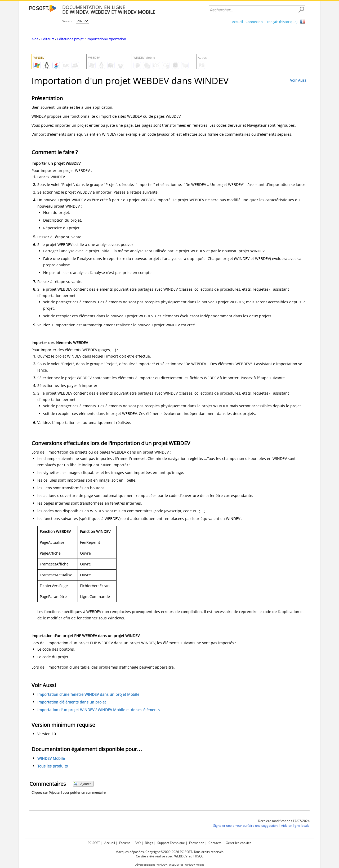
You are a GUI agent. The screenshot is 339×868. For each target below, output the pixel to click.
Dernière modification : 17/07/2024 (284, 821)
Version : (69, 21)
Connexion (254, 22)
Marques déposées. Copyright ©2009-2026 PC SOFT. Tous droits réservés (169, 852)
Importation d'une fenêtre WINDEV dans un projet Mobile (88, 694)
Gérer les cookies (238, 843)
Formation (197, 843)
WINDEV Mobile (51, 758)
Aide (35, 39)
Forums (125, 843)
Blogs (149, 843)
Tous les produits (53, 766)
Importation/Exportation (106, 39)
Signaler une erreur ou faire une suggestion (245, 826)
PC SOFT (94, 843)
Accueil (237, 22)
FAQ (138, 843)
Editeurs (48, 39)
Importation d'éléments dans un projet (72, 702)
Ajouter (82, 784)
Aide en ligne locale (295, 826)
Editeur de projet (70, 39)
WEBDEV (174, 865)
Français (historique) (281, 22)
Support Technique (171, 843)
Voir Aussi (299, 80)
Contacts (215, 843)
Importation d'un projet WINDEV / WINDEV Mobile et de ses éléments (99, 710)
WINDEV (162, 865)
